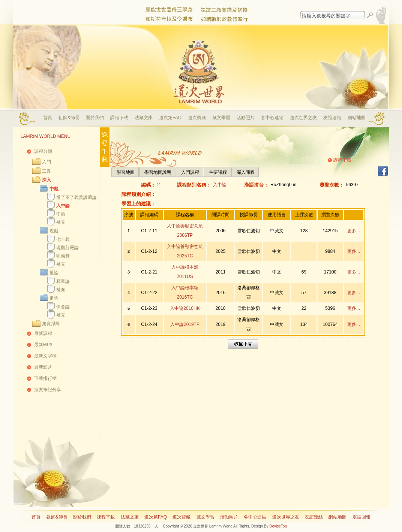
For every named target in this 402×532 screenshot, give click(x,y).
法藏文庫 (144, 118)
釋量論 (63, 281)
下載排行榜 (45, 378)
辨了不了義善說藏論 (76, 197)
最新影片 (43, 367)
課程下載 (119, 118)
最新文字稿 (45, 356)
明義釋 (63, 256)
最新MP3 (43, 345)
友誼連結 (332, 118)
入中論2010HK (185, 308)
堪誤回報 (361, 517)
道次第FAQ (170, 118)
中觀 (54, 189)
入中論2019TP (185, 324)
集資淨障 (51, 324)
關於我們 (95, 118)
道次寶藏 (197, 118)
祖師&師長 (69, 118)
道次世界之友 (303, 118)
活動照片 (246, 118)
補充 (61, 222)
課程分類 (43, 151)
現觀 (54, 231)
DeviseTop (278, 526)
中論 (61, 214)
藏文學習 (221, 118)
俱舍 (54, 298)
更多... (354, 231)
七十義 (63, 239)
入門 (46, 162)
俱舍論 (63, 307)
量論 (54, 273)
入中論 (63, 206)
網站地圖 (357, 118)
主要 (46, 171)
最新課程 (43, 333)
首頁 (48, 118)
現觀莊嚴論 (67, 248)
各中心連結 (272, 118)
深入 (46, 180)
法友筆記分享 (48, 390)
